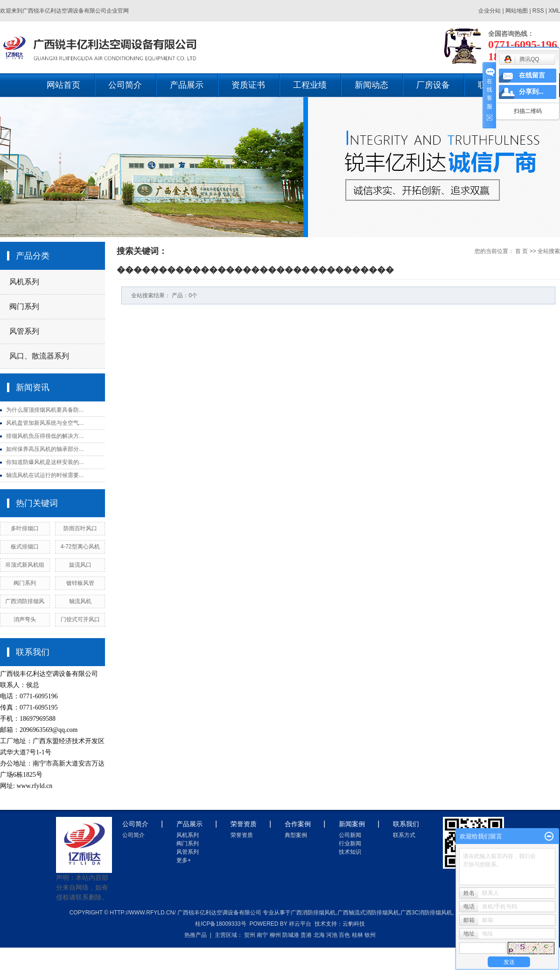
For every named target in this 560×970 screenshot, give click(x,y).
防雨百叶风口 (80, 528)
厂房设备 (433, 85)
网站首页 (63, 85)
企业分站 (490, 11)
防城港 (291, 935)
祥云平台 (300, 924)
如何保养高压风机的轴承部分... (45, 449)
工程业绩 (310, 85)
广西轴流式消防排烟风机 (368, 913)
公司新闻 (350, 835)
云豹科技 (354, 924)
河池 (332, 935)
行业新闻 (350, 843)
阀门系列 (24, 306)
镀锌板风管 (80, 583)
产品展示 (187, 85)
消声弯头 (25, 619)
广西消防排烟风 (25, 601)
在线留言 (532, 75)
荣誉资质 (242, 835)
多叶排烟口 (25, 528)
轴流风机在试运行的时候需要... (45, 475)
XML (554, 11)
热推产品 (196, 935)
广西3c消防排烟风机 (426, 913)
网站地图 (517, 11)
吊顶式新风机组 (25, 565)
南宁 (262, 935)
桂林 (357, 935)
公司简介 (125, 85)
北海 (319, 935)
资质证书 (248, 85)
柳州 (275, 935)
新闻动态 (371, 85)
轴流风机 (80, 601)
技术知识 (350, 852)
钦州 (370, 935)
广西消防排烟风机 (313, 913)
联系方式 (404, 835)
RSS (538, 11)
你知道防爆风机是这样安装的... (45, 462)
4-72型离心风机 (80, 547)
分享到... (531, 92)
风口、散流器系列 (39, 356)
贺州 (250, 935)
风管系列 (24, 331)
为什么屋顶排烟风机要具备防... (45, 410)
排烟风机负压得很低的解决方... (45, 436)
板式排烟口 (25, 547)
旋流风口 (80, 565)
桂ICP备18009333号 (220, 924)
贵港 (306, 935)
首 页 (521, 251)
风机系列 (24, 282)
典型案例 (296, 835)
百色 (344, 935)
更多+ (184, 860)
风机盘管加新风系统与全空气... (45, 423)
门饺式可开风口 (80, 619)
